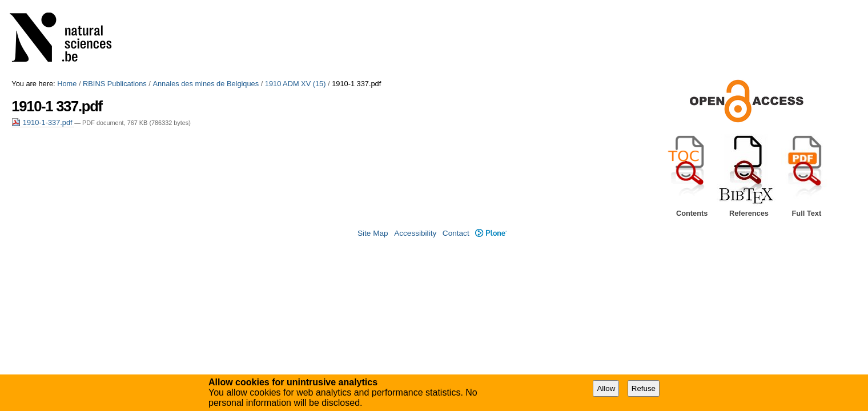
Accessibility (415, 233)
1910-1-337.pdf (43, 122)
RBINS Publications (115, 84)
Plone (491, 233)
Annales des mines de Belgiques (206, 84)
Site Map (373, 233)
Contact (456, 233)
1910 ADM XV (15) (296, 84)
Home (67, 84)
